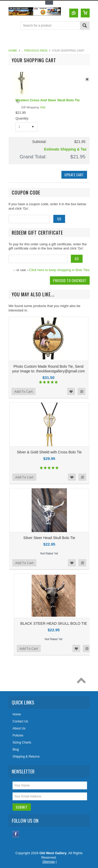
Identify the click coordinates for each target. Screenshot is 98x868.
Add (43, 107)
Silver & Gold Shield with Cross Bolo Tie (49, 452)
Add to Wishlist (71, 391)
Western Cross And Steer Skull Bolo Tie (47, 100)
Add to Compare (82, 391)
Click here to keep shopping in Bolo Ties (59, 270)
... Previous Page (34, 51)
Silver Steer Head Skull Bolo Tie (49, 538)
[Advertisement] (53, 40)
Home (13, 51)
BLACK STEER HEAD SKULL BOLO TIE (54, 623)
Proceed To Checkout (70, 280)
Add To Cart (24, 391)
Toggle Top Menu (49, 3)
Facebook (16, 834)
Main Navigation (13, 26)
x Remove (88, 81)
